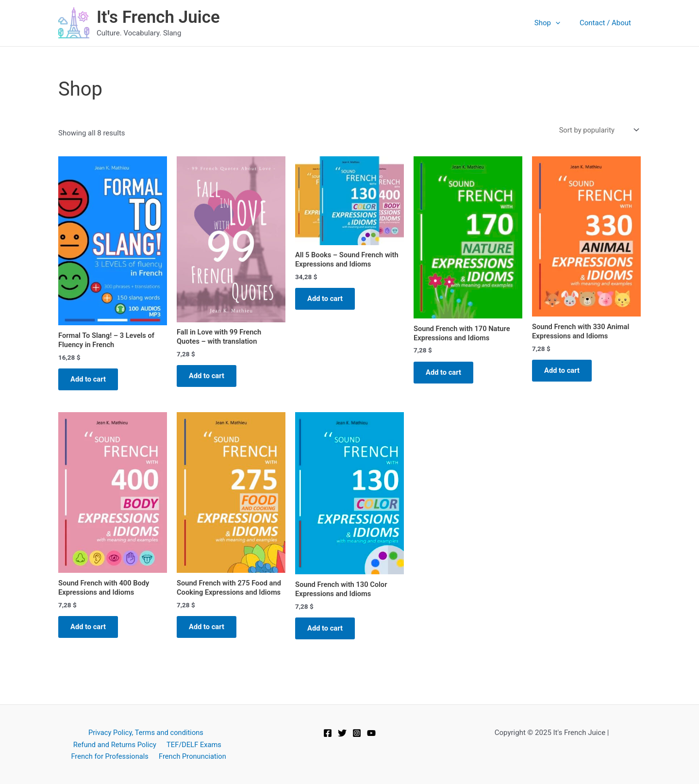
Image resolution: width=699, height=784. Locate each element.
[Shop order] (597, 130)
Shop (555, 23)
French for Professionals (111, 756)
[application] (563, 23)
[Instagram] (357, 733)
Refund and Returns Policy (116, 744)
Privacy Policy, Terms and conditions (145, 732)
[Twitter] (342, 733)
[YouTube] (371, 733)
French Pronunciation (192, 756)
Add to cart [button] (91, 381)
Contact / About (608, 23)
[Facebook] (328, 733)
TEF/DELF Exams (193, 744)
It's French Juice (158, 17)
